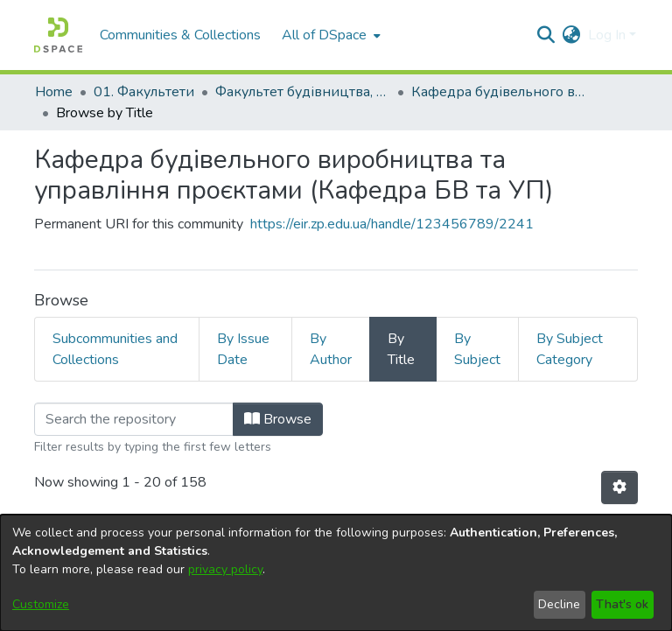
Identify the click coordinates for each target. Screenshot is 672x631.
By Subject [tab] (477, 349)
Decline (559, 604)
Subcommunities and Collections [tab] (115, 349)
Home (54, 92)
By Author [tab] (331, 349)
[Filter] (134, 419)
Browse (278, 419)
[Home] (58, 35)
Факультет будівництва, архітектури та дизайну (303, 92)
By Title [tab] (401, 349)
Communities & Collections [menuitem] (180, 35)
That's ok (622, 604)
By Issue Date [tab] (243, 349)
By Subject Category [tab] (570, 349)
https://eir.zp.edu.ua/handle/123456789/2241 (392, 224)
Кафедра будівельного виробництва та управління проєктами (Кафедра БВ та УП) (499, 92)
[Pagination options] (619, 487)
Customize (41, 604)
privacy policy (225, 569)
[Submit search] (546, 35)
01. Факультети (144, 92)
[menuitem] (329, 35)
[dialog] (336, 573)
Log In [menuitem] (607, 35)
